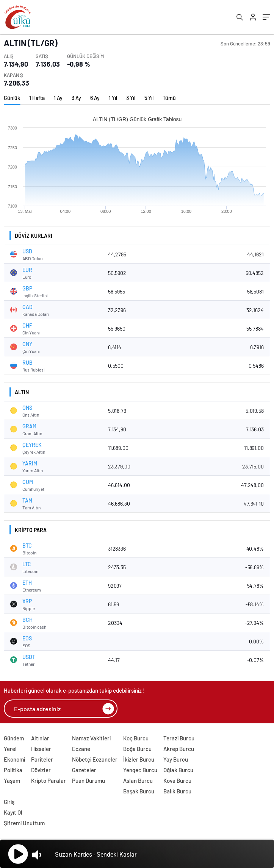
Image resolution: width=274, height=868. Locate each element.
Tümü (169, 98)
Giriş (9, 802)
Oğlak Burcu (178, 770)
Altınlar (40, 738)
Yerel (10, 749)
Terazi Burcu (179, 738)
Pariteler (42, 759)
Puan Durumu (88, 781)
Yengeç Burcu (140, 770)
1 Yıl (113, 98)
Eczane (81, 749)
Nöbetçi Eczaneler (95, 759)
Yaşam (12, 781)
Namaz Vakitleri (91, 738)
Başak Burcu (139, 791)
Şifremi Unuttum (24, 823)
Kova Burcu (177, 781)
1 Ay (58, 98)
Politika (13, 770)
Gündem (14, 738)
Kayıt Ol (13, 812)
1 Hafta (37, 98)
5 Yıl (149, 98)
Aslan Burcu (138, 781)
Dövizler (41, 770)
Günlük (12, 98)
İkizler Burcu (139, 759)
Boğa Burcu (137, 749)
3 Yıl (131, 98)
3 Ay (76, 98)
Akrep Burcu (179, 749)
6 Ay (95, 98)
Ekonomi (14, 759)
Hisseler (41, 749)
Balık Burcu (177, 791)
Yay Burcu (176, 759)
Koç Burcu (136, 738)
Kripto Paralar (49, 781)
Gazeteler (84, 770)
